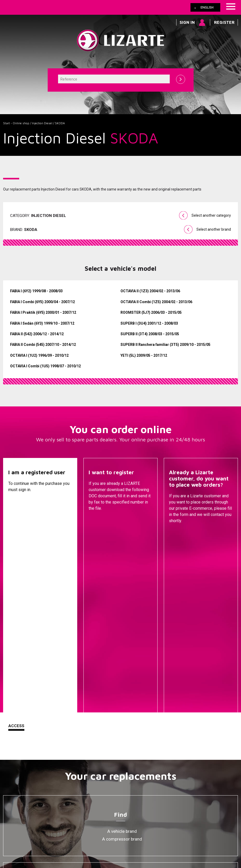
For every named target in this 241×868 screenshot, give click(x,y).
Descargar (101, 534)
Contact (179, 534)
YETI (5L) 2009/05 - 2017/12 (144, 355)
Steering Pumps (122, 713)
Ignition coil (122, 768)
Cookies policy (55, 818)
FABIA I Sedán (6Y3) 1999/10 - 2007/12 (42, 323)
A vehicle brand (122, 639)
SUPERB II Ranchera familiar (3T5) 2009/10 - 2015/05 (165, 345)
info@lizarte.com (85, 830)
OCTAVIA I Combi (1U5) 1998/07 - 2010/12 (45, 366)
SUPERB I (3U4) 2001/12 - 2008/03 (149, 323)
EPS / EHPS (122, 721)
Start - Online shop (16, 123)
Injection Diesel (42, 123)
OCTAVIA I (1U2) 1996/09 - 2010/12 (39, 355)
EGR (122, 760)
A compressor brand (122, 646)
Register (224, 22)
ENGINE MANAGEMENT (122, 745)
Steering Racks (122, 706)
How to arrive (121, 818)
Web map (167, 818)
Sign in (187, 22)
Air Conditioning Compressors (122, 752)
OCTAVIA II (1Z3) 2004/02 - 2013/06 (150, 291)
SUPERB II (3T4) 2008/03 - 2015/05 (150, 334)
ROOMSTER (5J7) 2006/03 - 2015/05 (151, 312)
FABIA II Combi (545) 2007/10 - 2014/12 (43, 345)
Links (32, 818)
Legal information (89, 818)
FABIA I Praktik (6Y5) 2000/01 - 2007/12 (43, 312)
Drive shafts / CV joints (122, 729)
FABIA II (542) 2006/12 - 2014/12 (37, 334)
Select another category (211, 215)
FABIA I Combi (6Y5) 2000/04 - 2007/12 (42, 302)
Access (16, 533)
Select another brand (214, 229)
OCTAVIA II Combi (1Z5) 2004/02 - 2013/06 (156, 302)
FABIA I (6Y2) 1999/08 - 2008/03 (36, 291)
